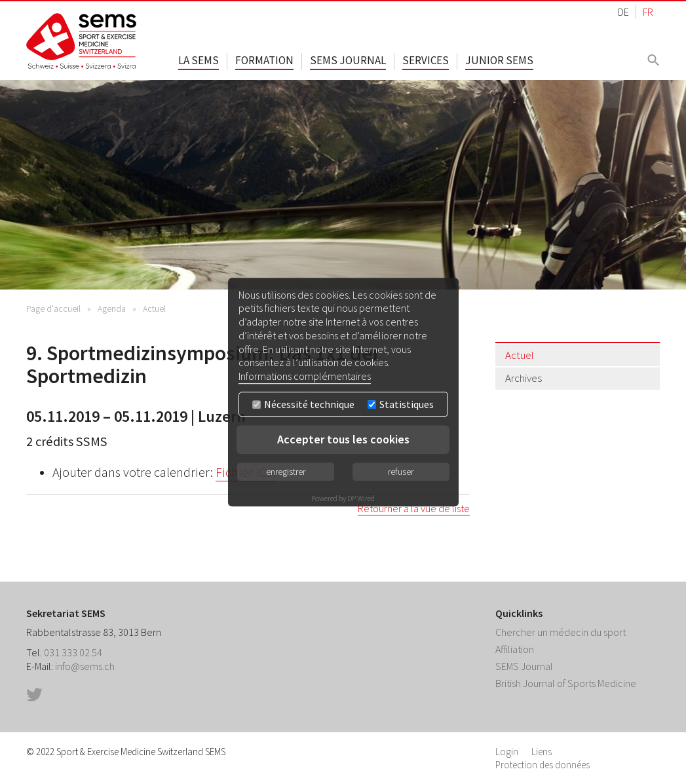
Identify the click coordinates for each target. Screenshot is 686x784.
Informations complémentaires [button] (305, 376)
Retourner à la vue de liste (414, 508)
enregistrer (286, 472)
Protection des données (543, 765)
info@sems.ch (85, 666)
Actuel (154, 308)
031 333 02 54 (73, 652)
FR (648, 12)
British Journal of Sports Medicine (566, 683)
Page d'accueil (53, 308)
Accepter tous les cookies (343, 439)
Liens (542, 752)
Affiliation (515, 649)
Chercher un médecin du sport (561, 632)
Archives (524, 378)
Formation (264, 60)
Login (507, 752)
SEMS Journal (348, 60)
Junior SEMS (499, 60)
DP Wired (361, 498)
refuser (401, 472)
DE (623, 12)
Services (426, 60)
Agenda (112, 308)
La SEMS (199, 60)
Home (82, 41)
